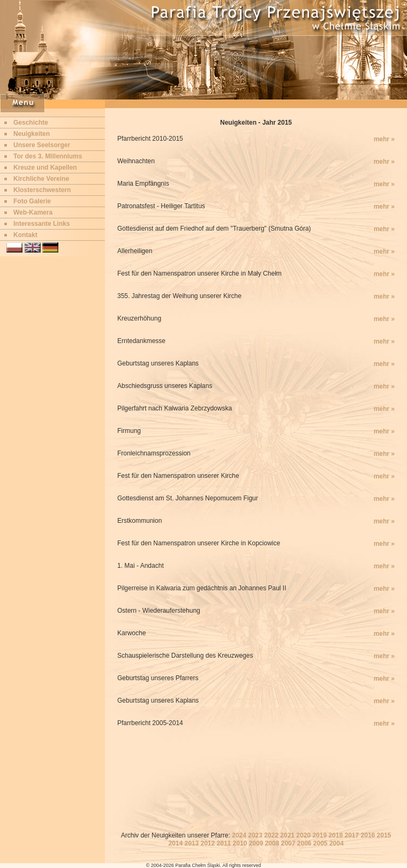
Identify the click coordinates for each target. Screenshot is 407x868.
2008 (272, 843)
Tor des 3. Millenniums (48, 156)
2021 (287, 835)
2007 (288, 843)
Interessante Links (42, 224)
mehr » (384, 139)
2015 (384, 835)
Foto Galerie (32, 201)
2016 (368, 835)
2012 (208, 843)
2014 (175, 843)
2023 (255, 835)
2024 (239, 835)
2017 (352, 835)
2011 (224, 843)
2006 (304, 843)
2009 (256, 843)
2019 (319, 835)
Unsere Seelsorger (42, 145)
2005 (321, 843)
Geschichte (31, 123)
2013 (191, 843)
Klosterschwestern (42, 190)
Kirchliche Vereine (41, 179)
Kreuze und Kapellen (45, 167)
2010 (240, 843)
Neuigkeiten (32, 134)
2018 (336, 835)
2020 (303, 835)
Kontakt (25, 235)
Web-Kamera (33, 212)
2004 (337, 843)
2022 (271, 835)
